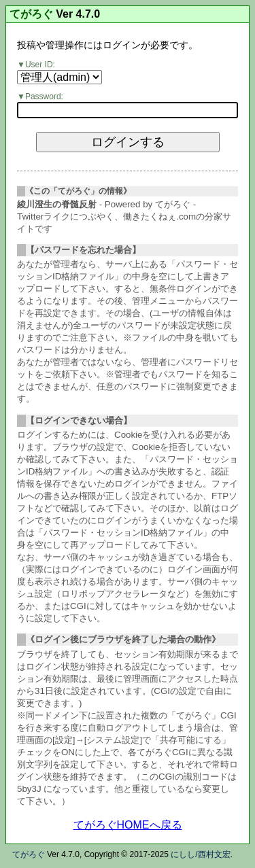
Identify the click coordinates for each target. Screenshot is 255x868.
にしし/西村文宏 (200, 854)
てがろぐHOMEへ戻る (128, 825)
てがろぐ (31, 14)
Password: (44, 97)
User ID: (40, 65)
